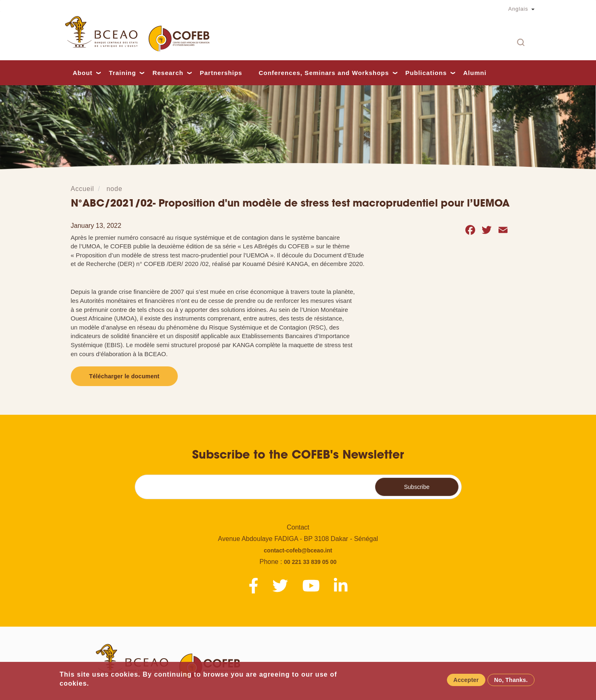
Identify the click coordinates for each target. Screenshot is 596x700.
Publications (426, 73)
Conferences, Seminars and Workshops (324, 73)
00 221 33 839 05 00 (310, 562)
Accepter (466, 681)
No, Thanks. (511, 681)
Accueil (83, 189)
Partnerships (221, 73)
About (83, 73)
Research (168, 73)
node (114, 189)
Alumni (475, 73)
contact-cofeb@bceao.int (298, 550)
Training (122, 73)
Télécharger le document (125, 376)
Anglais (518, 9)
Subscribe (417, 487)
